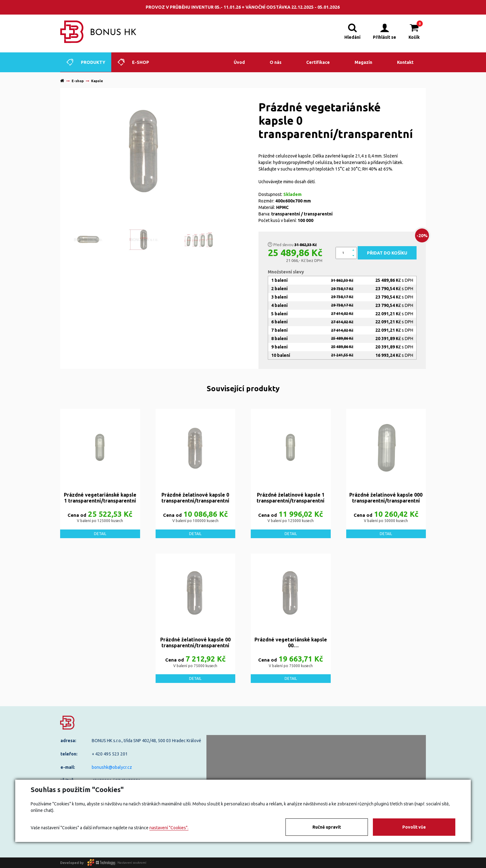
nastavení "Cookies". (169, 828)
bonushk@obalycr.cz (112, 767)
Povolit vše (414, 827)
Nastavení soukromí (132, 863)
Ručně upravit (327, 827)
